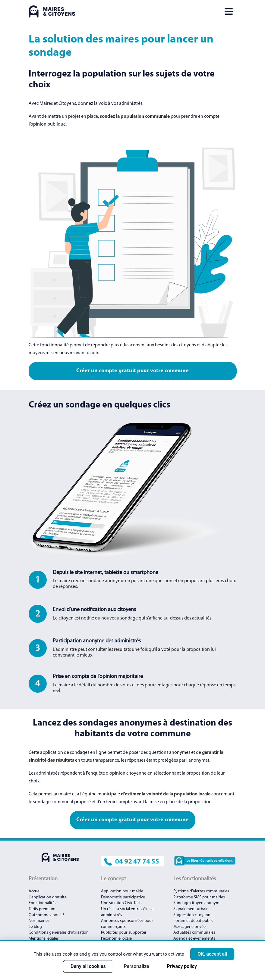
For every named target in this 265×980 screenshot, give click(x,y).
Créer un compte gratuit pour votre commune (132, 371)
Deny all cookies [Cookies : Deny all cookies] (88, 966)
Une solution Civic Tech (121, 903)
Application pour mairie (122, 891)
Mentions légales (44, 939)
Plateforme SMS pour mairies (199, 897)
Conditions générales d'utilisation (59, 933)
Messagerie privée (189, 927)
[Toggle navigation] (229, 11)
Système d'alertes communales (201, 891)
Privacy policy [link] (182, 966)
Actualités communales (194, 933)
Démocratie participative (123, 897)
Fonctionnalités (43, 903)
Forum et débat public (193, 921)
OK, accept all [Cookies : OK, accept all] (212, 954)
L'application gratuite (48, 897)
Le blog (35, 927)
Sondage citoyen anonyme (197, 903)
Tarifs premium (42, 909)
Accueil (35, 891)
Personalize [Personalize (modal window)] (136, 966)
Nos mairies (39, 921)
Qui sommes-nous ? (46, 915)
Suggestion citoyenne (193, 915)
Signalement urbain (191, 909)
